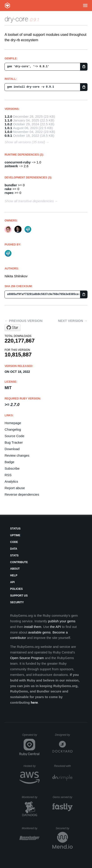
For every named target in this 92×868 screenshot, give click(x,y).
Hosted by (31, 766)
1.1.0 (8, 120)
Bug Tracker (14, 442)
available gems (39, 632)
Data (14, 549)
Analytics (11, 481)
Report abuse (15, 488)
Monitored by (31, 797)
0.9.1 (8, 136)
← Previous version (23, 321)
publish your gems (62, 621)
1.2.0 (8, 116)
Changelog (13, 429)
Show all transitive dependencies (29, 201)
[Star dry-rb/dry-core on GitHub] (12, 328)
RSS (8, 475)
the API (56, 627)
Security (17, 602)
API (12, 582)
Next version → (73, 321)
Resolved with (63, 766)
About (15, 569)
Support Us (19, 596)
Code (14, 542)
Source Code (14, 436)
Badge (9, 462)
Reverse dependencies (22, 494)
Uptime (15, 535)
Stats (14, 556)
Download (12, 449)
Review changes (17, 455)
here (34, 702)
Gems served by (63, 797)
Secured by (64, 828)
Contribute (19, 562)
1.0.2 (8, 124)
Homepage (13, 423)
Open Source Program (27, 658)
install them (33, 627)
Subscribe (12, 468)
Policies (16, 589)
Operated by (31, 736)
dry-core (16, 19)
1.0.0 (8, 132)
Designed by (64, 735)
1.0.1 (8, 128)
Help (14, 575)
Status (15, 529)
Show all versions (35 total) (25, 142)
